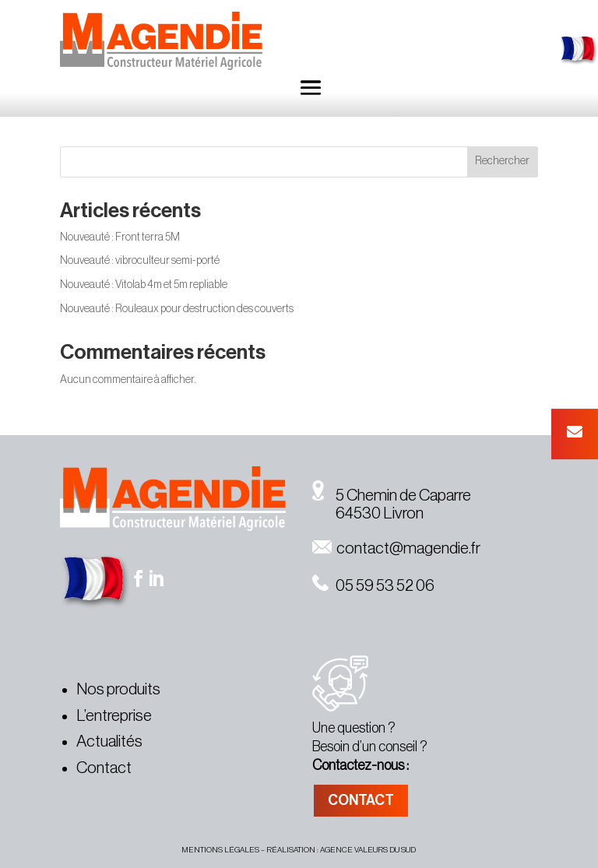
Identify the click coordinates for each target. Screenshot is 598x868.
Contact (104, 768)
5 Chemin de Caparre (392, 495)
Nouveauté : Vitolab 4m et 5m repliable (144, 285)
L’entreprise (114, 716)
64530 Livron (368, 513)
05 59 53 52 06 (373, 586)
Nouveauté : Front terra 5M (120, 237)
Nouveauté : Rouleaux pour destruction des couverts (177, 309)
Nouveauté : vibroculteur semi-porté (140, 261)
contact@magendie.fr (396, 548)
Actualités (109, 741)
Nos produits (118, 689)
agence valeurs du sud (368, 850)
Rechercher (502, 161)
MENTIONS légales (220, 850)
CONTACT (361, 800)
